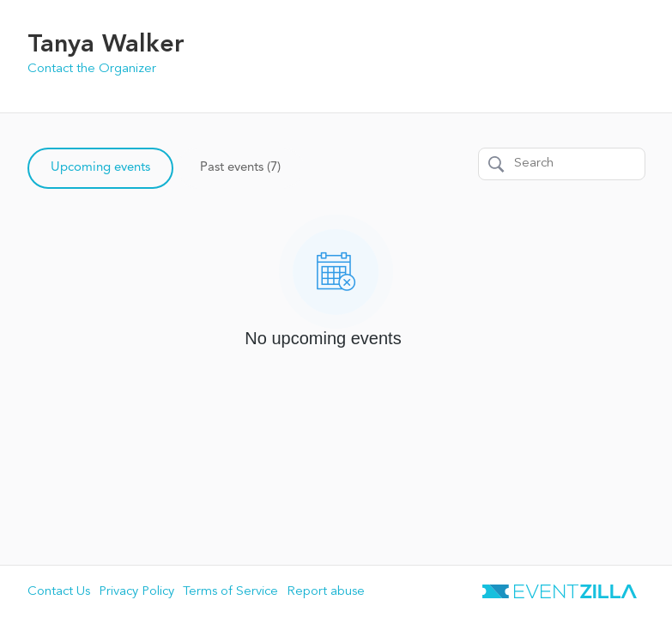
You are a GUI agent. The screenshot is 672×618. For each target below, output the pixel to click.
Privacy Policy (136, 592)
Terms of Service (230, 592)
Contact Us (59, 592)
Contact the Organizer (92, 69)
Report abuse (326, 592)
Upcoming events (100, 168)
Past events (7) (240, 168)
